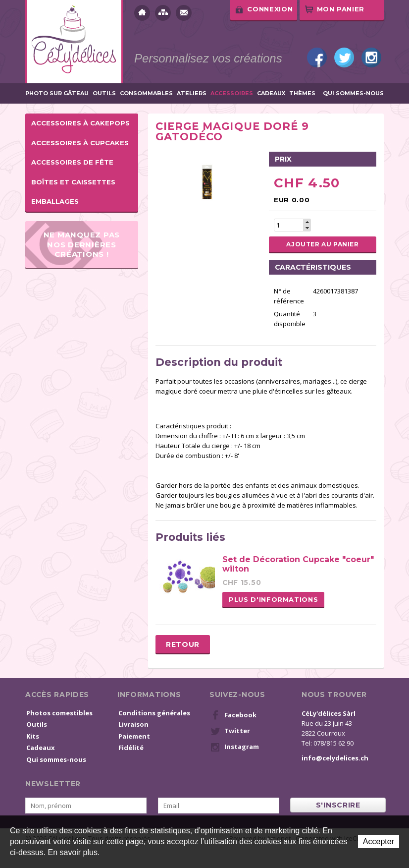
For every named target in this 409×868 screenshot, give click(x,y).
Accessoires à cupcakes (80, 143)
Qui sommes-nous (353, 93)
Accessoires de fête (72, 162)
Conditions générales (154, 713)
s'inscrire (338, 805)
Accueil (142, 13)
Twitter (344, 58)
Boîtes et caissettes (73, 182)
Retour (183, 644)
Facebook (317, 58)
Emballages (55, 201)
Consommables (146, 93)
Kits (33, 736)
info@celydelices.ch (335, 758)
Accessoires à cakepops (80, 123)
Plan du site (163, 13)
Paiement (134, 736)
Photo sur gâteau (57, 93)
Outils (104, 93)
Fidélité (131, 748)
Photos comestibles (59, 713)
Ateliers (192, 93)
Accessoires (232, 93)
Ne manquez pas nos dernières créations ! (82, 244)
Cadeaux (271, 93)
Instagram (371, 58)
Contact (184, 13)
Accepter (379, 841)
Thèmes (302, 93)
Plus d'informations (273, 599)
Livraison (133, 724)
